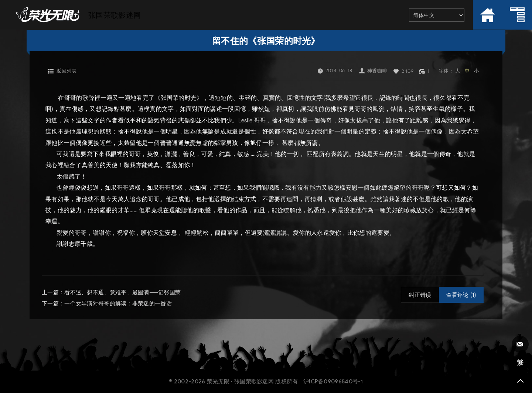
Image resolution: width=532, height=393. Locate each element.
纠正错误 (420, 295)
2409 (407, 71)
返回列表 (66, 71)
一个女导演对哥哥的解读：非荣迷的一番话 (118, 304)
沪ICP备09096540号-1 (333, 382)
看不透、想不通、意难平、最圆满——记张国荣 (122, 292)
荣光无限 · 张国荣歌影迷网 (240, 382)
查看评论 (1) (461, 295)
